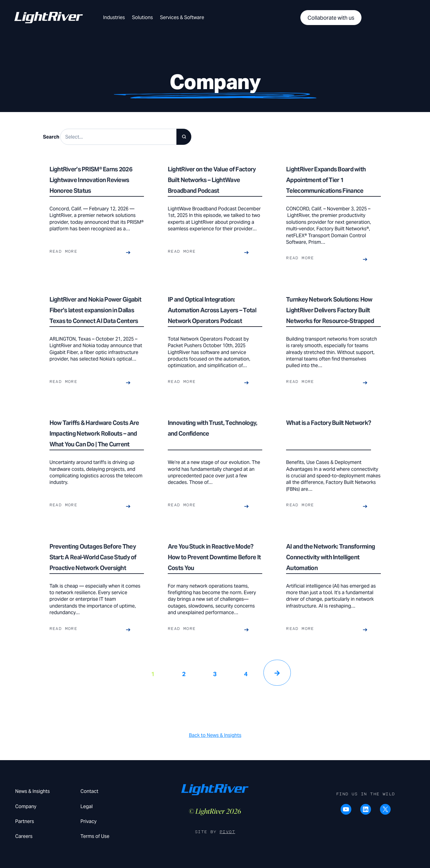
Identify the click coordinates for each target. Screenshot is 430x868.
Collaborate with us (331, 18)
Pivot (227, 832)
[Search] (184, 137)
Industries (114, 17)
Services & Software (182, 17)
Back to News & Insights (215, 735)
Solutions (142, 17)
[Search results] (126, 137)
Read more (63, 251)
